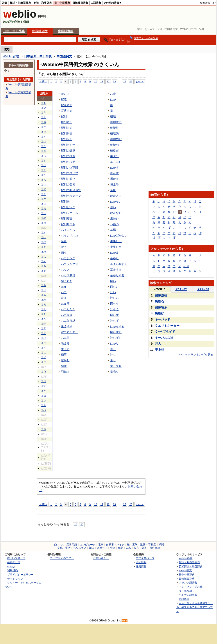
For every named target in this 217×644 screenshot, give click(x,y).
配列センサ (68, 145)
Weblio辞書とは (16, 558)
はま (43, 247)
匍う (64, 253)
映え (64, 298)
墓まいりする (119, 264)
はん (43, 319)
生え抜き (67, 326)
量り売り (116, 366)
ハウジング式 (70, 264)
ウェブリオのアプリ (62, 558)
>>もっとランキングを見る (196, 355)
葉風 (113, 190)
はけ (43, 141)
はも (43, 266)
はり (43, 290)
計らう (114, 309)
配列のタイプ (70, 173)
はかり (114, 343)
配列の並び (68, 179)
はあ (43, 103)
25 (125, 81)
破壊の (114, 145)
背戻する (67, 111)
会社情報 (141, 562)
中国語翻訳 (66, 31)
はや (43, 271)
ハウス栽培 (68, 275)
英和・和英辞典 (43, 3)
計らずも (116, 338)
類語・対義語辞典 (20, 3)
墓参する (116, 270)
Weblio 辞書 (11, 56)
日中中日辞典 (62, 3)
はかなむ (116, 213)
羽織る (65, 372)
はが (43, 324)
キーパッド (163, 319)
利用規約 (13, 570)
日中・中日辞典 (14, 31)
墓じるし (116, 162)
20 (82, 524)
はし (43, 156)
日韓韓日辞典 (80, 3)
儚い (113, 207)
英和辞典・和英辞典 (191, 566)
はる (43, 295)
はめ (43, 261)
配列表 (65, 202)
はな (43, 199)
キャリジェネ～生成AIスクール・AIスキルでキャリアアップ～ (195, 607)
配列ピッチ (68, 207)
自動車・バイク (115, 545)
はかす (114, 168)
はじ (43, 353)
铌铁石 (160, 301)
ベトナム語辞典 (188, 595)
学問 (161, 545)
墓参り (114, 258)
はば (43, 396)
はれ (43, 300)
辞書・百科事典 (151, 548)
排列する (67, 122)
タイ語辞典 (185, 591)
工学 (135, 545)
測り (113, 349)
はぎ (43, 328)
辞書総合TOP (208, 3)
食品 (120, 548)
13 (114, 81)
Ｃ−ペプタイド (165, 332)
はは (43, 223)
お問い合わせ (101, 558)
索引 (7, 50)
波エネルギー (70, 332)
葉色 (64, 241)
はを (43, 314)
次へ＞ (140, 81)
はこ (43, 146)
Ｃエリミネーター (167, 326)
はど (43, 391)
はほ (43, 242)
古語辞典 (96, 3)
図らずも (116, 332)
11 (102, 81)
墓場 (113, 230)
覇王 (64, 355)
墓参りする (117, 275)
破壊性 (114, 128)
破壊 (113, 116)
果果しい (116, 241)
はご (43, 343)
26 (131, 81)
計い (113, 292)
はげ (43, 338)
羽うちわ (67, 281)
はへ (43, 237)
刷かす (114, 173)
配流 (64, 100)
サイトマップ (15, 579)
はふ (43, 233)
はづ (43, 381)
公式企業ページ (145, 558)
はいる (65, 94)
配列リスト (68, 224)
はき (43, 132)
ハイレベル (68, 230)
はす (43, 161)
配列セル (67, 139)
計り (113, 355)
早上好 (160, 350)
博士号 (114, 184)
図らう (114, 304)
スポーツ (102, 548)
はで (43, 386)
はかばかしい (119, 236)
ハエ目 (65, 338)
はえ (43, 117)
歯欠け (114, 156)
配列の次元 (68, 162)
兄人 (158, 344)
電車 (101, 545)
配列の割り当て (71, 190)
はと (43, 194)
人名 (128, 548)
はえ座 (65, 304)
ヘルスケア (80, 548)
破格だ (114, 151)
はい (43, 108)
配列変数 (67, 219)
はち (43, 180)
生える (65, 349)
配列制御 (67, 133)
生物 (113, 548)
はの (43, 218)
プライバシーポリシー (20, 574)
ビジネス (59, 545)
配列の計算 (68, 151)
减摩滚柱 (161, 295)
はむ (43, 257)
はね (43, 213)
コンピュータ (88, 545)
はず (43, 357)
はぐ (43, 333)
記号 (186, 266)
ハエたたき (68, 309)
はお (43, 122)
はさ (43, 151)
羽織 (64, 366)
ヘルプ (11, 566)
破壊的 (114, 133)
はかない (116, 202)
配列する (67, 128)
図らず (114, 315)
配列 (64, 116)
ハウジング (68, 258)
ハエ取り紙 (68, 321)
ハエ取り (67, 315)
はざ (43, 348)
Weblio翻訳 (185, 570)
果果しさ (116, 247)
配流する (67, 105)
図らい (114, 287)
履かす (114, 179)
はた (43, 175)
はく (43, 137)
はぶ (43, 405)
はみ (43, 252)
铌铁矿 (160, 313)
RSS (125, 621)
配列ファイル (70, 213)
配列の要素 (68, 184)
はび (43, 401)
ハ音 (113, 94)
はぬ (43, 208)
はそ (43, 170)
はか (43, 127)
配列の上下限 (70, 168)
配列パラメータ (71, 196)
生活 (68, 548)
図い (113, 281)
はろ (43, 305)
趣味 (91, 548)
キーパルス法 (164, 338)
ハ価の (114, 224)
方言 (136, 548)
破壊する (116, 122)
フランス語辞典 (188, 583)
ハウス (65, 270)
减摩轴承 (161, 307)
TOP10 (160, 289)
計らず (114, 321)
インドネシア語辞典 (191, 587)
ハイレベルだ (70, 236)
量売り (114, 372)
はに (43, 204)
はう (43, 113)
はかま (114, 253)
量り (113, 360)
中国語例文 (40, 31)
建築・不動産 (148, 545)
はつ (43, 185)
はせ (43, 165)
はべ (43, 410)
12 (108, 81)
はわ (43, 309)
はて (43, 189)
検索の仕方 (14, 562)
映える (65, 343)
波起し (65, 360)
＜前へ (43, 81)
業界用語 (72, 545)
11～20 (181, 289)
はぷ (43, 429)
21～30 (203, 289)
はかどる (116, 196)
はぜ (43, 362)
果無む (114, 219)
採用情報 (141, 566)
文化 (60, 548)
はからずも (117, 326)
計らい (114, 298)
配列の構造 (68, 156)
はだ (43, 372)
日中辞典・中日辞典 (38, 56)
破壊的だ (116, 139)
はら (43, 285)
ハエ (64, 292)
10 (96, 81)
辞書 (5, 3)
